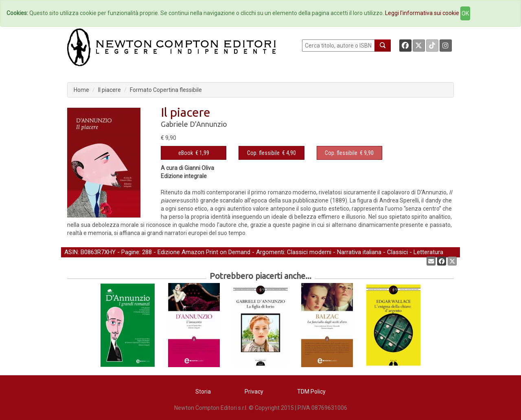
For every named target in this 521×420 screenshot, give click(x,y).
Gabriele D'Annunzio (194, 124)
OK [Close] (465, 13)
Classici (397, 252)
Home (81, 90)
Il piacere (109, 90)
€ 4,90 (271, 153)
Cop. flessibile (263, 153)
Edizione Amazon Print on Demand (204, 252)
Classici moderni (309, 252)
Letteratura (428, 252)
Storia (203, 392)
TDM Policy (311, 392)
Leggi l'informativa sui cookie (422, 13)
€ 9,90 (349, 153)
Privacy (254, 392)
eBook (186, 153)
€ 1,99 (194, 153)
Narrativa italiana (359, 252)
